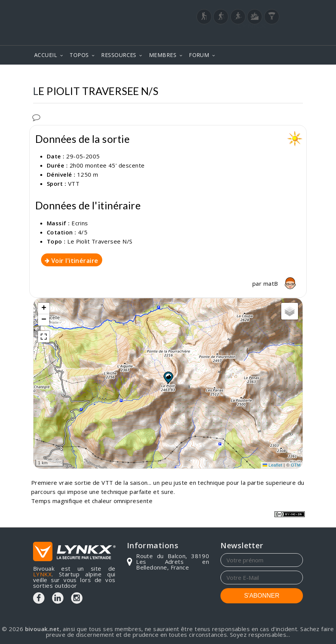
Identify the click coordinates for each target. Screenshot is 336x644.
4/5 (83, 232)
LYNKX (42, 574)
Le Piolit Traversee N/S (100, 241)
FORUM (199, 55)
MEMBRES (163, 55)
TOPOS (79, 55)
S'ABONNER (262, 596)
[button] (168, 377)
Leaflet (273, 465)
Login (265, 36)
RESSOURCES (119, 55)
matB (281, 283)
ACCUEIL (46, 55)
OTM (296, 465)
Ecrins (80, 223)
